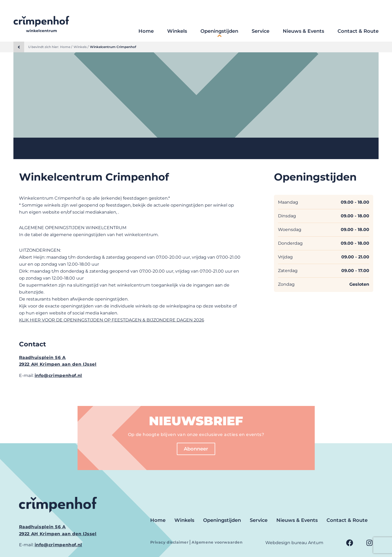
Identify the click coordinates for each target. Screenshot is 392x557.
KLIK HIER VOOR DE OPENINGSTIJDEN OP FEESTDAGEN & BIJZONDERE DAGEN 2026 (112, 320)
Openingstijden (219, 31)
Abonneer (196, 449)
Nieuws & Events (303, 31)
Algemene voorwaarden (217, 542)
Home (146, 31)
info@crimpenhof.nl (58, 375)
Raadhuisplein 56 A (43, 358)
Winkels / (81, 47)
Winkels (177, 31)
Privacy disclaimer (170, 542)
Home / (66, 47)
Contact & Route (358, 31)
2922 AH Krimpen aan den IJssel (58, 364)
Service (261, 31)
